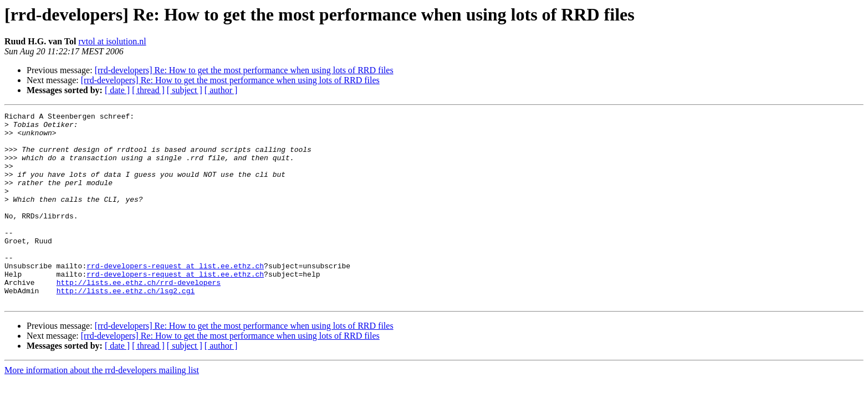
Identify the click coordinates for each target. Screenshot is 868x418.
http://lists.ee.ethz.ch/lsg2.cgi (126, 327)
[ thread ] (148, 90)
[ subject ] (185, 90)
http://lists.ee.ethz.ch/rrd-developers (139, 317)
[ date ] (117, 90)
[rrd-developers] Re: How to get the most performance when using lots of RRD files (244, 70)
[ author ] (221, 90)
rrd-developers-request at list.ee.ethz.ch (175, 297)
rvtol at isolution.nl (112, 41)
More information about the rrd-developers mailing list (102, 408)
